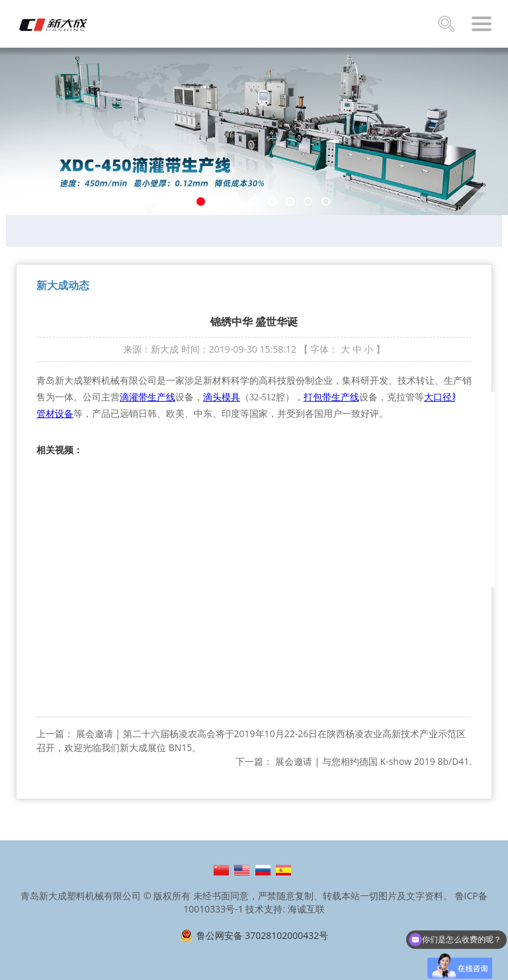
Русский (263, 870)
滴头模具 (222, 397)
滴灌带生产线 (148, 397)
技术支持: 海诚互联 (285, 909)
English (242, 870)
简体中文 (221, 870)
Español (283, 870)
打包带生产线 (331, 397)
